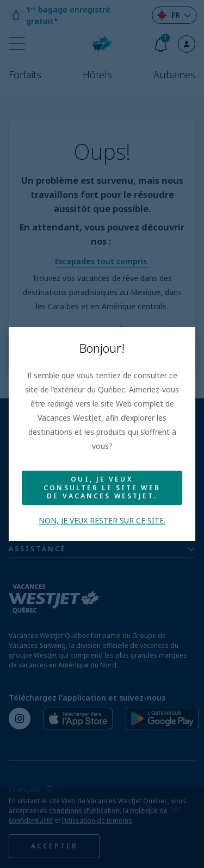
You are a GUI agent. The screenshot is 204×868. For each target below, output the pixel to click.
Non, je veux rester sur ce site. (102, 520)
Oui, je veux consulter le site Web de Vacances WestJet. (102, 488)
